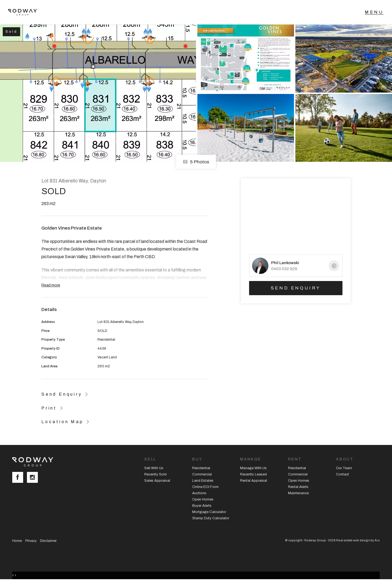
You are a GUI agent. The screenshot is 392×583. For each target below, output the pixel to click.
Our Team (344, 468)
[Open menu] (374, 12)
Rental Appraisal (254, 481)
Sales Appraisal (157, 481)
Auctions (199, 493)
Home (17, 541)
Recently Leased (253, 474)
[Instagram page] (34, 478)
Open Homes (203, 499)
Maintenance (298, 493)
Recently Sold (155, 474)
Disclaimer (48, 541)
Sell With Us (154, 468)
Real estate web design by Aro (358, 540)
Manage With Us (253, 468)
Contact (342, 474)
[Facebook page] (20, 478)
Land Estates (203, 481)
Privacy (31, 541)
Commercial (202, 474)
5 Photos (196, 162)
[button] (53, 408)
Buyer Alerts (202, 506)
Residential (201, 468)
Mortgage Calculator (209, 512)
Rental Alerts (298, 487)
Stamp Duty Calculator (211, 518)
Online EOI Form (205, 487)
